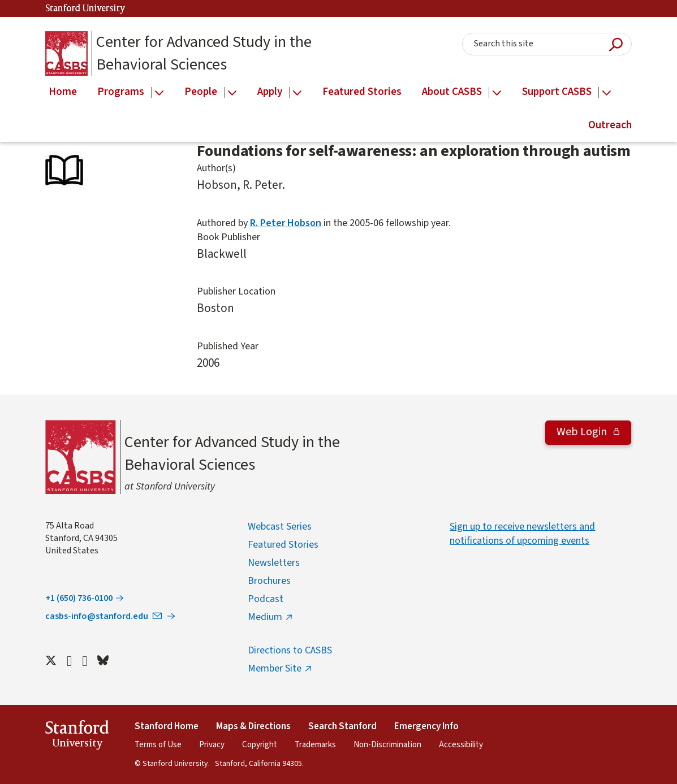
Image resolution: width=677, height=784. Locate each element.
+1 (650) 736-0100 (79, 598)
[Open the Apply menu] (297, 93)
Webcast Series (280, 527)
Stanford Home (167, 726)
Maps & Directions (253, 726)
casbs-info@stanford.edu (105, 616)
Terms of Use (158, 745)
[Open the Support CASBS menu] (607, 93)
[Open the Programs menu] (159, 93)
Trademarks (315, 745)
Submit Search (616, 44)
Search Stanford (342, 726)
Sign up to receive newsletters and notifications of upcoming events (522, 534)
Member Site (275, 668)
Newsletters (274, 563)
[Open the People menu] (232, 93)
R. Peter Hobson (286, 223)
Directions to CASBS (290, 650)
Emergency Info (426, 726)
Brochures (269, 581)
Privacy (212, 745)
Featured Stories (283, 545)
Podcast (266, 599)
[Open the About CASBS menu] (497, 93)
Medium (265, 617)
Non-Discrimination (387, 745)
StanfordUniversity (77, 737)
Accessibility (461, 745)
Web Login (583, 432)
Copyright (260, 745)
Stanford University (85, 9)
